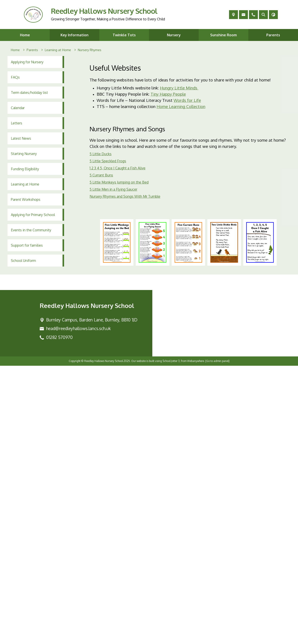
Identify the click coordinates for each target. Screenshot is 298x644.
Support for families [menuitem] (27, 245)
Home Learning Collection (181, 106)
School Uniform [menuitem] (23, 261)
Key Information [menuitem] (74, 35)
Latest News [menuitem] (21, 138)
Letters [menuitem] (17, 123)
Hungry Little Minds (179, 88)
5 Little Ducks (101, 154)
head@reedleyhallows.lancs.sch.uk (78, 607)
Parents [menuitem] (273, 35)
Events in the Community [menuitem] (31, 230)
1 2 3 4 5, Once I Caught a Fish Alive (118, 168)
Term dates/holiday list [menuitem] (29, 93)
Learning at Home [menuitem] (25, 184)
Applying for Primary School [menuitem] (33, 215)
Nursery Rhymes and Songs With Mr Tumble (125, 196)
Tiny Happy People (168, 94)
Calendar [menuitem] (18, 108)
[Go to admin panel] (217, 639)
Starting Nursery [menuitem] (24, 154)
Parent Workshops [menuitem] (26, 199)
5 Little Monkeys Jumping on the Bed (119, 182)
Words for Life (187, 100)
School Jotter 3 (171, 639)
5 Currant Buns (101, 175)
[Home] (15, 50)
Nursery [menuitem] (174, 35)
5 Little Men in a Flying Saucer (113, 189)
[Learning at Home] (58, 50)
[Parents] (32, 50)
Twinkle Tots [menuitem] (124, 35)
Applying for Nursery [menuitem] (27, 62)
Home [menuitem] (25, 35)
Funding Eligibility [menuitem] (25, 169)
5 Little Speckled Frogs (108, 161)
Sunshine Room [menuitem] (223, 35)
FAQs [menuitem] (15, 77)
